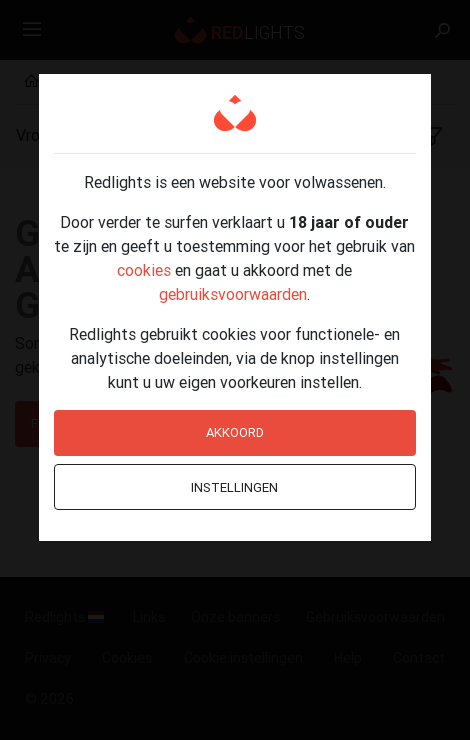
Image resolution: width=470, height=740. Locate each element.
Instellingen (234, 487)
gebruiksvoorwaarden (233, 294)
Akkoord (235, 432)
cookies (144, 270)
